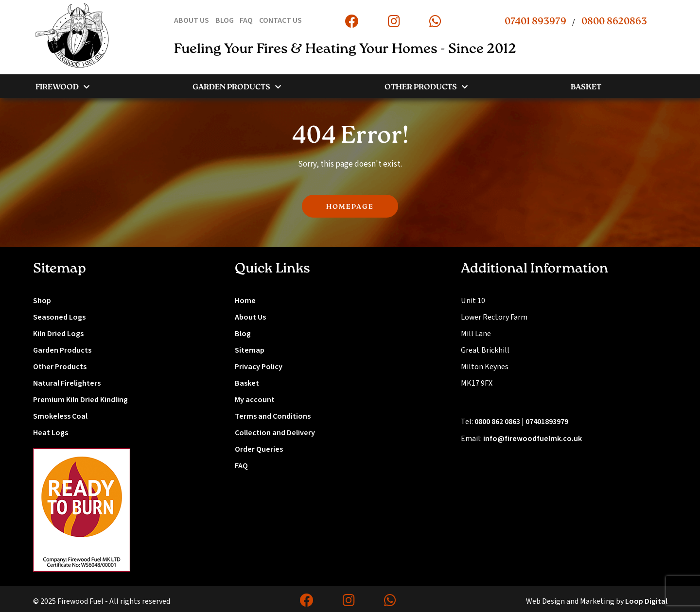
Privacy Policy (259, 367)
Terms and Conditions (273, 416)
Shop (42, 301)
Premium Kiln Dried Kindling (80, 400)
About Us (250, 317)
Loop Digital (646, 601)
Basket (247, 383)
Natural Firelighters (67, 383)
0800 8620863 (614, 22)
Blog (243, 334)
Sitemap (250, 350)
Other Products (60, 367)
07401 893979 (535, 22)
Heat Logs (51, 433)
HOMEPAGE (350, 207)
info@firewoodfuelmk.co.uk (533, 439)
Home (245, 301)
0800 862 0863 (497, 422)
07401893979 (547, 422)
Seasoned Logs (59, 317)
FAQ (241, 466)
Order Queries (259, 449)
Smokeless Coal (60, 416)
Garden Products (62, 350)
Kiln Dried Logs (58, 334)
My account (255, 400)
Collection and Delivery (275, 433)
